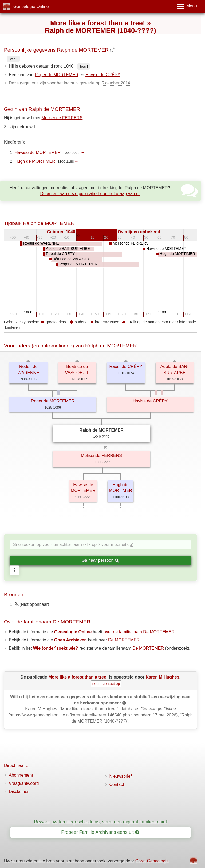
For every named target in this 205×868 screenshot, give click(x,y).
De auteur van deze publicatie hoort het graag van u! (90, 194)
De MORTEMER (124, 640)
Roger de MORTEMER (56, 75)
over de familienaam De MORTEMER (139, 632)
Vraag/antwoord (24, 783)
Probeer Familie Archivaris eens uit (100, 832)
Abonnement (21, 775)
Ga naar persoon (100, 560)
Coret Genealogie (152, 861)
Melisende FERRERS (62, 118)
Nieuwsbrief (121, 776)
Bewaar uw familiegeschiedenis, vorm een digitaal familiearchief (101, 822)
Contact (117, 784)
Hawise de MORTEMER (38, 152)
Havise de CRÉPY (103, 75)
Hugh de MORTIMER (35, 161)
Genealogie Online (31, 7)
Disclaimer (19, 791)
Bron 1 (13, 59)
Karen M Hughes (162, 677)
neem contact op (106, 684)
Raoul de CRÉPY (126, 367)
